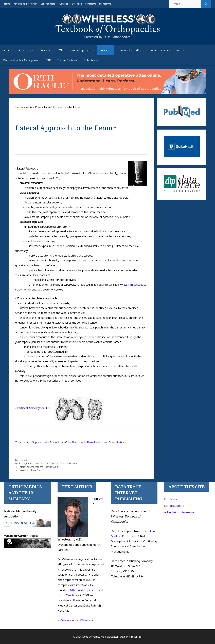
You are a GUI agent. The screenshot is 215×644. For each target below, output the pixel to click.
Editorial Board (48, 4)
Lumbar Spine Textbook (131, 50)
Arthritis (8, 50)
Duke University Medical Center (100, 637)
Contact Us (91, 4)
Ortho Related (95, 60)
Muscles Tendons (160, 50)
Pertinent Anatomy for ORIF (34, 408)
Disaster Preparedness (81, 50)
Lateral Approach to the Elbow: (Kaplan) (39, 467)
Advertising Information (25, 4)
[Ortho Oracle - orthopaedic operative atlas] (108, 93)
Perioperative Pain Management (21, 60)
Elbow (22, 463)
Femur (29, 463)
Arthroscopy (26, 50)
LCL (57, 178)
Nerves (180, 50)
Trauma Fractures (67, 60)
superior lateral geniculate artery (55, 207)
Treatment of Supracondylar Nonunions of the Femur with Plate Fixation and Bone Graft (70, 442)
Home (7, 4)
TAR (49, 60)
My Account (105, 4)
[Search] (206, 4)
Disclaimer (171, 499)
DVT (60, 50)
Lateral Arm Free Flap (30, 470)
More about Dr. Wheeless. (77, 620)
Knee (28, 460)
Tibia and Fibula (68, 463)
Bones (47, 50)
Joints (107, 50)
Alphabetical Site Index (70, 4)
